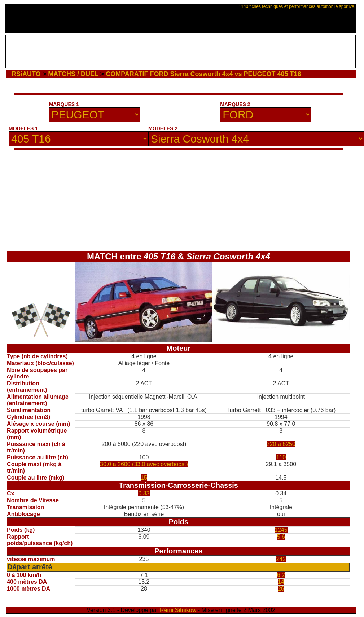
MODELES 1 (23, 128)
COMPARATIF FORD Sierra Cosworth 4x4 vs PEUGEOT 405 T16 (203, 74)
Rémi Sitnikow (178, 610)
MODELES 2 (163, 128)
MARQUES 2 (235, 104)
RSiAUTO (26, 74)
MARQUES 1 (64, 104)
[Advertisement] (181, 52)
